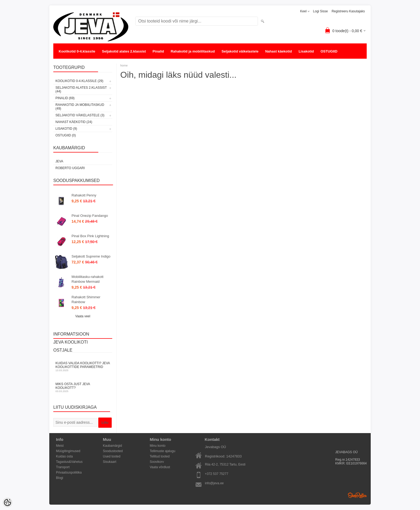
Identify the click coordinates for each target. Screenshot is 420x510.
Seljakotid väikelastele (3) (80, 115)
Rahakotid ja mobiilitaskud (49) (80, 107)
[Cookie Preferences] (7, 502)
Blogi (60, 478)
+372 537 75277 (217, 474)
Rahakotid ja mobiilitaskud (193, 51)
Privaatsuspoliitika (69, 472)
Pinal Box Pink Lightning (90, 236)
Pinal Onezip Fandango (90, 216)
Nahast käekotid (279, 51)
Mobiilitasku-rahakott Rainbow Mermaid (87, 279)
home (124, 65)
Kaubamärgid (112, 446)
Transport (63, 467)
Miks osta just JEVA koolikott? (83, 387)
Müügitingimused (68, 451)
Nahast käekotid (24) (74, 122)
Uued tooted (112, 456)
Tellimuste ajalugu (162, 451)
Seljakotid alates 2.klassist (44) (81, 90)
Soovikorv (157, 462)
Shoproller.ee (357, 495)
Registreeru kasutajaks (348, 11)
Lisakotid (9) (66, 129)
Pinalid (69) (65, 98)
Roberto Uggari (70, 168)
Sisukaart (110, 462)
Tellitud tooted (160, 456)
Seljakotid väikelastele (240, 51)
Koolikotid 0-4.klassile (77, 51)
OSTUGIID (329, 51)
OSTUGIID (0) (66, 135)
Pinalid (158, 51)
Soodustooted (113, 451)
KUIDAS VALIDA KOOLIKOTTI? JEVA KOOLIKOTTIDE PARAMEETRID (83, 366)
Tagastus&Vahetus (69, 462)
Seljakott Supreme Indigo (91, 256)
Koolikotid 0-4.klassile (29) (79, 81)
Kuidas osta (64, 456)
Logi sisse (320, 11)
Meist (60, 446)
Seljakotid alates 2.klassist (124, 51)
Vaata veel (83, 316)
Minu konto (158, 446)
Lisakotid (306, 51)
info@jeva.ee (214, 483)
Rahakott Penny (84, 195)
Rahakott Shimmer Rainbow (86, 299)
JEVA (59, 161)
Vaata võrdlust (160, 467)
